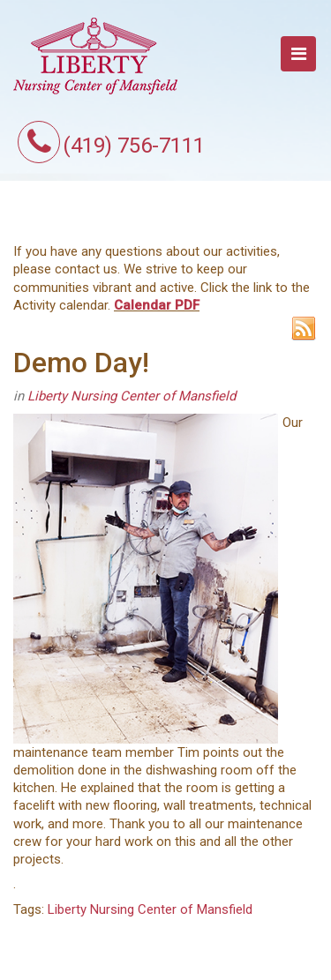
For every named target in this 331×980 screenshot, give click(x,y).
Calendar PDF (157, 305)
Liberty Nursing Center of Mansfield (132, 396)
